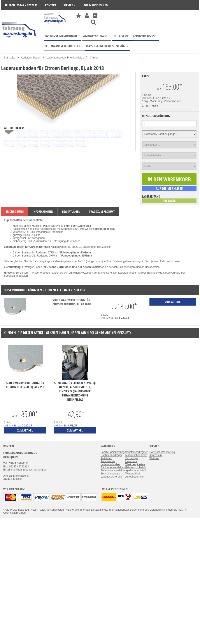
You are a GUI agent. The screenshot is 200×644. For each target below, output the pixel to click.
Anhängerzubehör (136, 471)
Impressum (156, 455)
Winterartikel (133, 474)
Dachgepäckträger (111, 455)
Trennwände (108, 461)
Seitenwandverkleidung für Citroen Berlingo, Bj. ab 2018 (72, 302)
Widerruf (154, 458)
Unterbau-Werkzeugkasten (135, 463)
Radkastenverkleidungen (115, 467)
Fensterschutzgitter (137, 452)
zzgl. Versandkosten (170, 101)
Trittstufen (106, 458)
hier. (180, 510)
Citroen (94, 58)
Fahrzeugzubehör (136, 467)
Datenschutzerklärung (162, 452)
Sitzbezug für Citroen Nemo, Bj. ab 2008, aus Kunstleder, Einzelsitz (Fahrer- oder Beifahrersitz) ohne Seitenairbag (75, 391)
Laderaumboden (31, 58)
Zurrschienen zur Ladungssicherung (111, 475)
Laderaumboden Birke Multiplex (65, 58)
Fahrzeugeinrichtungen (114, 452)
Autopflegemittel (135, 477)
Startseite (10, 58)
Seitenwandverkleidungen (116, 471)
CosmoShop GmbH (15, 513)
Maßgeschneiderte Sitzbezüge (136, 457)
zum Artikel (25, 430)
